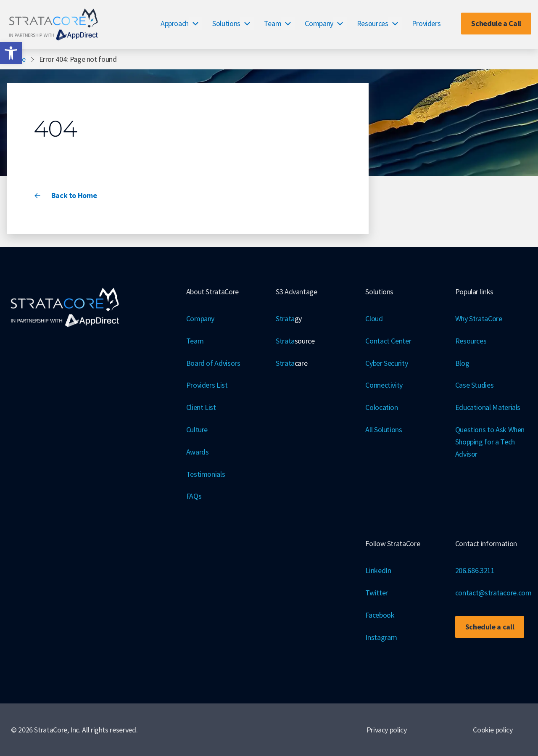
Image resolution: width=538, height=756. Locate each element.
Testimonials (206, 474)
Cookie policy (493, 730)
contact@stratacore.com (493, 593)
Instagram (381, 637)
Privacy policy (387, 730)
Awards (198, 452)
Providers (426, 23)
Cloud (374, 319)
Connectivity (384, 385)
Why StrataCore (479, 319)
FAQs (194, 496)
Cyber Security (386, 363)
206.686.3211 (475, 570)
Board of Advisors (213, 363)
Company (319, 23)
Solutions (226, 23)
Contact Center (388, 341)
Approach (175, 23)
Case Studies (475, 385)
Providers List (207, 385)
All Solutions (384, 430)
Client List (201, 407)
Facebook (380, 615)
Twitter (377, 593)
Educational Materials (488, 407)
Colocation (381, 407)
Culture (197, 430)
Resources (373, 23)
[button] (11, 53)
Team (273, 23)
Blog (462, 363)
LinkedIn (378, 570)
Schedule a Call (496, 23)
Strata (289, 319)
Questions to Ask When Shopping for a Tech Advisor (490, 442)
